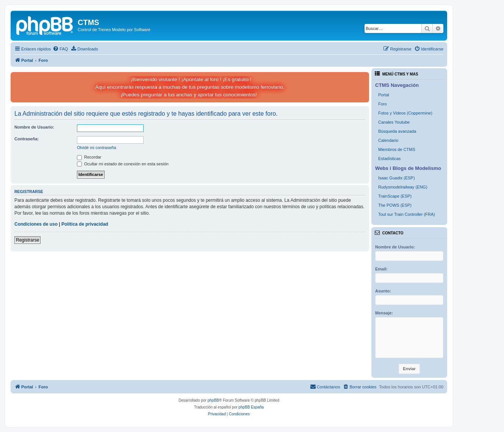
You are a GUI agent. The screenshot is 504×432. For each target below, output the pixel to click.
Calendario (388, 140)
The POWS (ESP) (395, 205)
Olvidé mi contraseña (96, 148)
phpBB (213, 400)
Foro (383, 104)
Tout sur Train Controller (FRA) (407, 214)
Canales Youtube (394, 122)
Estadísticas (389, 159)
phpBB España (251, 407)
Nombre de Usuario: (34, 127)
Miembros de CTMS (397, 149)
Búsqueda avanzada (397, 131)
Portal (384, 95)
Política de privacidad (85, 224)
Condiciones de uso (36, 224)
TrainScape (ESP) (395, 196)
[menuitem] (60, 49)
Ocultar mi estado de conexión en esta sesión (123, 164)
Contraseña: (27, 139)
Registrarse (27, 240)
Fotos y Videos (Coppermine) (405, 113)
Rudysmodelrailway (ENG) (403, 187)
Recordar (89, 157)
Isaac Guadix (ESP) (397, 178)
